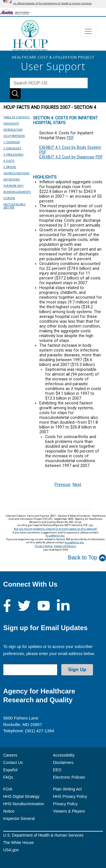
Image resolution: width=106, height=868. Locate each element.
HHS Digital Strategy (21, 796)
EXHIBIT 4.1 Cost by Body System (70, 147)
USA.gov (11, 850)
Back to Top (87, 558)
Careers (10, 755)
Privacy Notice (44, 546)
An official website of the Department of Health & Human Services (52, 3)
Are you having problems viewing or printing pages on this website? (56, 529)
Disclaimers (63, 763)
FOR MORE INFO (13, 186)
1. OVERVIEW (12, 142)
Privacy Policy (65, 804)
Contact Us (13, 763)
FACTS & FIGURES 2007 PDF (14, 206)
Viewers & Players (65, 546)
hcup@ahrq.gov (55, 536)
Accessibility (64, 755)
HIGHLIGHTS (11, 123)
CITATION (9, 198)
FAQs (8, 777)
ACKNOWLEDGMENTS (17, 192)
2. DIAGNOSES (12, 148)
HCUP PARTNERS (14, 136)
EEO (57, 770)
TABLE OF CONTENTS (17, 117)
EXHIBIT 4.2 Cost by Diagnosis (67, 157)
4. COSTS (9, 161)
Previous (62, 485)
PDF (70, 138)
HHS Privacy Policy (70, 796)
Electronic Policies (69, 777)
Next (77, 485)
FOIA (8, 789)
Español (10, 770)
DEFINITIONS (12, 179)
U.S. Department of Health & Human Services (43, 835)
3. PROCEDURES (13, 155)
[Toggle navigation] (88, 31)
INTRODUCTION (13, 130)
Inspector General (19, 819)
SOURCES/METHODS (16, 173)
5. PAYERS (10, 167)
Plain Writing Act (68, 789)
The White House (18, 843)
